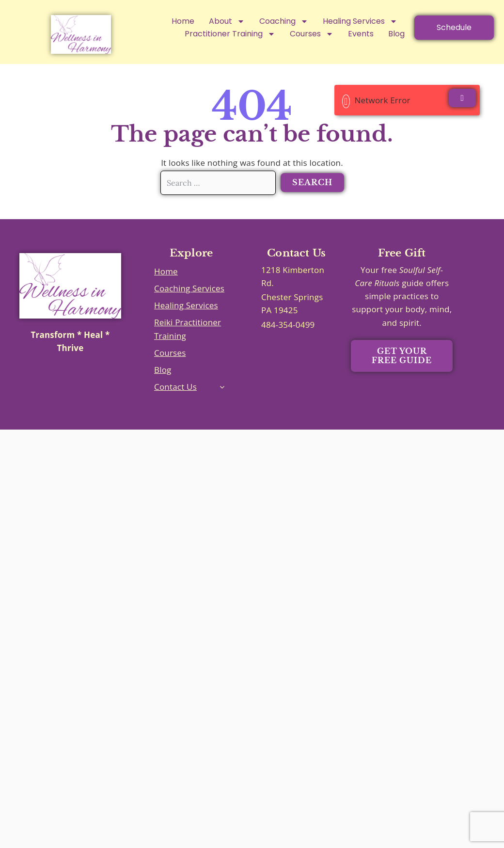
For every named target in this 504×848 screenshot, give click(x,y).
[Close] (462, 98)
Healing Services (360, 21)
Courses (170, 353)
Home (183, 21)
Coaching (284, 21)
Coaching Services (189, 288)
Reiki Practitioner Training (188, 329)
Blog (163, 370)
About (227, 21)
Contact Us (175, 387)
